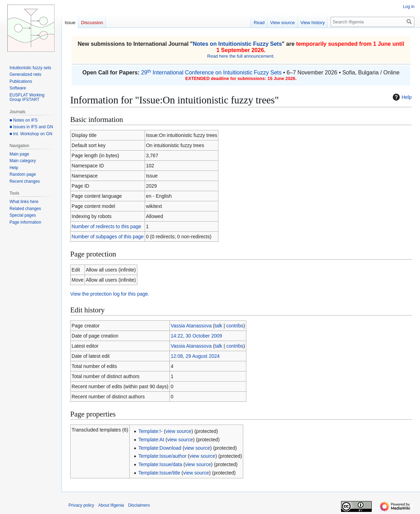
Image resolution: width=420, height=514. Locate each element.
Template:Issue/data (160, 464)
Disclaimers (139, 505)
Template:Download (160, 448)
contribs (235, 326)
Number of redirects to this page (106, 226)
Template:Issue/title (159, 473)
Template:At (151, 440)
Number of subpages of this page (108, 237)
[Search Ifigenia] (372, 22)
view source (179, 431)
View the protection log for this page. (110, 294)
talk (218, 326)
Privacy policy (81, 505)
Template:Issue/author (162, 456)
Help (401, 97)
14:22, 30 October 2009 (196, 336)
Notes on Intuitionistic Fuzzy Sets (237, 44)
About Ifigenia (111, 505)
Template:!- (150, 431)
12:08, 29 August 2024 (195, 356)
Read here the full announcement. (241, 56)
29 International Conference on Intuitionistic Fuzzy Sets (211, 73)
